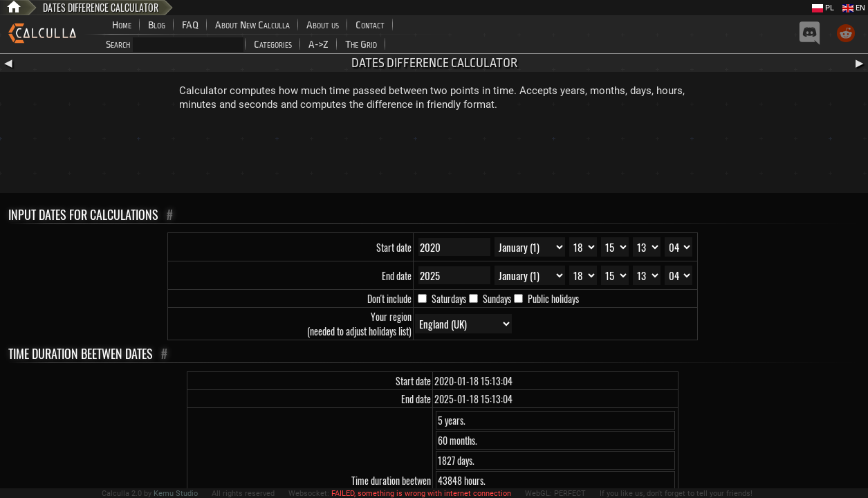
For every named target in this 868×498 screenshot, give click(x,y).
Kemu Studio (176, 494)
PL (823, 8)
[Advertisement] (434, 155)
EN (854, 8)
